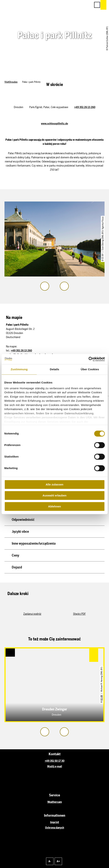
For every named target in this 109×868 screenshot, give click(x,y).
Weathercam (55, 802)
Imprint (55, 822)
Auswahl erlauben (54, 495)
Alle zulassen (54, 484)
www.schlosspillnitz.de (54, 124)
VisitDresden (11, 82)
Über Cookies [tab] (90, 369)
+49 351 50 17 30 (55, 761)
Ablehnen (54, 506)
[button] (72, 5)
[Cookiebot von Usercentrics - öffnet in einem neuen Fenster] (88, 359)
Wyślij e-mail (55, 766)
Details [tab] (55, 369)
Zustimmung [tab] (19, 369)
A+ (58, 861)
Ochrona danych (55, 828)
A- (50, 861)
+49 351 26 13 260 (85, 107)
